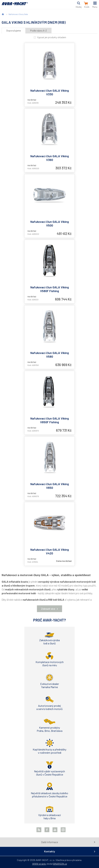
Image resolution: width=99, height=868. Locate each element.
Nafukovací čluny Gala (18, 14)
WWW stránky (39, 864)
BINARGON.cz (60, 864)
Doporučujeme (14, 31)
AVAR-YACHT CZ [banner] (15, 6)
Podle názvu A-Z (39, 31)
